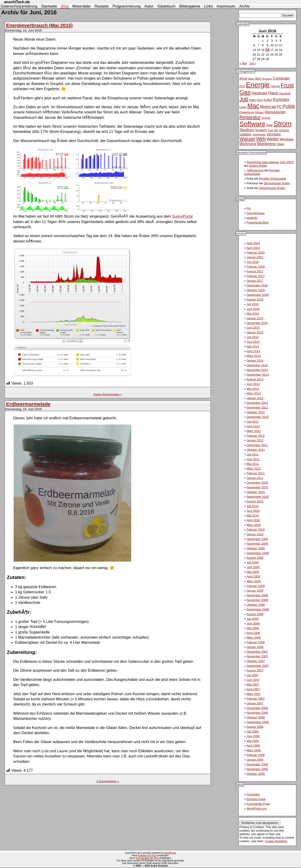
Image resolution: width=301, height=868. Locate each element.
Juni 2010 (253, 511)
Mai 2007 (253, 685)
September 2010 (258, 497)
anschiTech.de (17, 2)
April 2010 (253, 520)
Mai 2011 (253, 464)
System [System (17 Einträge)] (261, 130)
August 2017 (255, 271)
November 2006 (257, 713)
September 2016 (258, 295)
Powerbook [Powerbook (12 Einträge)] (247, 112)
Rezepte (102, 6)
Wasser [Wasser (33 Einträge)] (247, 139)
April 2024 (253, 243)
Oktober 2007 (256, 661)
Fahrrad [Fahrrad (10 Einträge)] (275, 86)
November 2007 (257, 656)
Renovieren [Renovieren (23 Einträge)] (275, 112)
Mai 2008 (253, 628)
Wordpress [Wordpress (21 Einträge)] (266, 144)
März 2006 (254, 750)
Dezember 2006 (257, 708)
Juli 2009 (253, 562)
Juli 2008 (253, 619)
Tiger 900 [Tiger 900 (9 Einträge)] (273, 130)
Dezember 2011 (257, 445)
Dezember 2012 (257, 403)
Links (208, 6)
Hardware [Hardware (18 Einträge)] (259, 93)
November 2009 (257, 544)
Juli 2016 (253, 304)
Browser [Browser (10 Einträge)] (267, 79)
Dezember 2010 (257, 483)
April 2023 (253, 248)
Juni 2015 (253, 328)
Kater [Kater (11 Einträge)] (252, 100)
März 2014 (254, 356)
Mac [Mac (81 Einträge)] (253, 106)
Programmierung (126, 6)
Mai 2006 (253, 741)
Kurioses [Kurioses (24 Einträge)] (281, 100)
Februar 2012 (256, 436)
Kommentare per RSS (147, 858)
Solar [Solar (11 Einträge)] (269, 125)
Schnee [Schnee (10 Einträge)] (266, 118)
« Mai (243, 63)
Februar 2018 (256, 267)
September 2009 (258, 553)
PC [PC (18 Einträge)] (279, 107)
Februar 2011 (256, 473)
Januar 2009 (255, 591)
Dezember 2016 (257, 285)
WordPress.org (257, 808)
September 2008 (258, 609)
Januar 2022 (255, 257)
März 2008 (254, 638)
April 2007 (253, 689)
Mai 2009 (253, 572)
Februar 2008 (256, 642)
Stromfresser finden (277, 183)
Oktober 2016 (256, 290)
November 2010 (257, 487)
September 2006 (258, 722)
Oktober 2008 (256, 605)
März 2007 (254, 694)
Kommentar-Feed (258, 804)
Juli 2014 (253, 337)
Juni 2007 (253, 680)
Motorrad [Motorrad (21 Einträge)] (268, 107)
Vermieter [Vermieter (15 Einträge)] (274, 134)
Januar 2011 (255, 478)
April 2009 (253, 577)
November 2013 (257, 370)
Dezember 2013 (257, 365)
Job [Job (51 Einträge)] (244, 99)
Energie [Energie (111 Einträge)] (258, 85)
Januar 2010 (255, 534)
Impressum (226, 6)
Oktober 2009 (256, 548)
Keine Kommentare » (108, 394)
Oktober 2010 (256, 492)
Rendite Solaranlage (273, 179)
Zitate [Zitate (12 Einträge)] (281, 144)
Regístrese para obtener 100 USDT (270, 162)
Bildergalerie (190, 6)
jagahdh (252, 218)
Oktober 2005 (256, 774)
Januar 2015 (255, 332)
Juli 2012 (253, 422)
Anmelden (253, 794)
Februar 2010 (256, 530)
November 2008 (257, 600)
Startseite (49, 6)
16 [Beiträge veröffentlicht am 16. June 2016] (267, 50)
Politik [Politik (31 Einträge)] (289, 106)
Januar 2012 (255, 440)
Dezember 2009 (257, 539)
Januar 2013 (255, 398)
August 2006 (255, 727)
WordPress (170, 853)
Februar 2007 (256, 699)
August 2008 (255, 614)
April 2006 (253, 746)
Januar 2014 (255, 361)
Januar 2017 (255, 281)
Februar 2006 (256, 755)
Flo (249, 208)
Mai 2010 (253, 515)
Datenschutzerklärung (19, 6)
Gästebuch (166, 6)
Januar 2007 (255, 703)
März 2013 (254, 393)
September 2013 (258, 375)
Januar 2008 (255, 647)
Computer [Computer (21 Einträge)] (281, 78)
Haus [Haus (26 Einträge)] (273, 93)
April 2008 (253, 633)
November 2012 (257, 407)
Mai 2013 (253, 389)
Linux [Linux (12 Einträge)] (243, 107)
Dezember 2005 (257, 764)
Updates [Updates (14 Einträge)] (246, 134)
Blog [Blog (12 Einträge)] (258, 79)
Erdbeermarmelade (28, 404)
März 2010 (254, 525)
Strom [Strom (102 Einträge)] (282, 124)
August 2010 (255, 501)
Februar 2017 (256, 276)
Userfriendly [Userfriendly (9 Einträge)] (259, 135)
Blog (65, 6)
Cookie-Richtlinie (276, 841)
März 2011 (254, 469)
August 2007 (255, 670)
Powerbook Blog (258, 222)
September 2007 (258, 666)
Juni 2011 (253, 459)
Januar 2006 (255, 760)
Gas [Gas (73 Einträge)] (245, 92)
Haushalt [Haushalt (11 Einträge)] (285, 93)
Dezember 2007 (257, 652)
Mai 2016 (253, 314)
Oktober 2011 (256, 450)
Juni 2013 (253, 384)
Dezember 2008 (257, 595)
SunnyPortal (182, 216)
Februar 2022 (256, 253)
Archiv (244, 6)
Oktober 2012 (256, 412)
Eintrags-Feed (256, 799)
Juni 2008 (253, 623)
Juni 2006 (253, 736)
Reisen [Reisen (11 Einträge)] (260, 112)
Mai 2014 (253, 346)
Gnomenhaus (256, 213)
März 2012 (254, 431)
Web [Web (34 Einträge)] (261, 139)
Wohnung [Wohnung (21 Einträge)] (248, 144)
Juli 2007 (253, 675)
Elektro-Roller (258, 166)
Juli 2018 (253, 262)
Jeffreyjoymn (255, 170)
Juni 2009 (253, 567)
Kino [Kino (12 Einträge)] (260, 100)
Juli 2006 (253, 731)
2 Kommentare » (108, 781)
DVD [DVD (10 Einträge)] (242, 86)
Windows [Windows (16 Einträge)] (287, 139)
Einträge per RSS (147, 855)
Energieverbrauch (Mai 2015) (39, 25)
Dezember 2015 (257, 323)
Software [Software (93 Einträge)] (252, 124)
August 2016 (255, 299)
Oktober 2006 (256, 717)
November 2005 (257, 769)
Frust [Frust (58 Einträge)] (287, 85)
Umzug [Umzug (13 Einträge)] (284, 130)
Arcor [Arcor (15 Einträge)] (243, 78)
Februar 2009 (256, 586)
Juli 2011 (253, 454)
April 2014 (253, 351)
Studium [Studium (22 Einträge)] (247, 130)
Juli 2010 (253, 506)
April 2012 (253, 426)
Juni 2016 (253, 309)
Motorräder (82, 6)
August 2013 (255, 379)
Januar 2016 (255, 318)
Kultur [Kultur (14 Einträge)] (268, 100)
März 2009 (254, 581)
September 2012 (258, 417)
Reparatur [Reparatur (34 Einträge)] (250, 117)
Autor (149, 6)
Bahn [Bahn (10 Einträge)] (251, 79)
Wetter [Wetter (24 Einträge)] (273, 139)
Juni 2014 (253, 342)
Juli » (253, 63)
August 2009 (255, 558)
